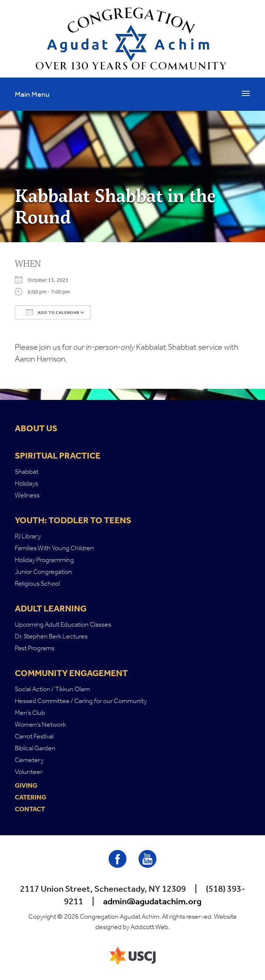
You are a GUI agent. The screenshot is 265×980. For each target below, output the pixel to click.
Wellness (27, 495)
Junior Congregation (43, 572)
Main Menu (32, 94)
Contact (30, 809)
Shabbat (27, 472)
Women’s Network (40, 724)
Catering (30, 797)
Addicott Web (149, 927)
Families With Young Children (54, 548)
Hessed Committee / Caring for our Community (81, 701)
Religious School (37, 583)
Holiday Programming (44, 560)
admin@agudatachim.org (152, 901)
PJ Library (28, 536)
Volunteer (29, 772)
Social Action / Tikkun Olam (52, 689)
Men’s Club (30, 713)
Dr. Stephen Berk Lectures (51, 636)
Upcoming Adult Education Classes (63, 624)
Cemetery (29, 760)
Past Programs (35, 648)
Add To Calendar (53, 312)
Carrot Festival (34, 736)
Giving (26, 785)
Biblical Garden (35, 748)
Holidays (26, 483)
